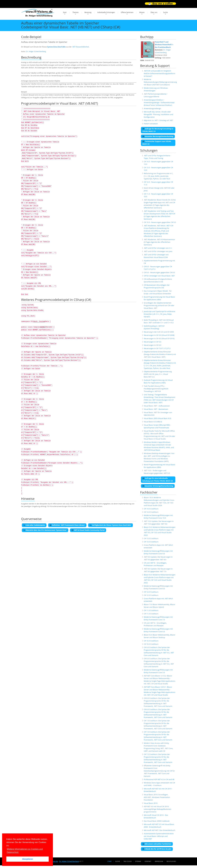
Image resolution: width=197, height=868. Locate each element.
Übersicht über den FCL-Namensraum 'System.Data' (45, 530)
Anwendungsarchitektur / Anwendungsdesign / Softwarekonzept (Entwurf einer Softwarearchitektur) (159, 102)
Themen (76, 12)
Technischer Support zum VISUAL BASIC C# (157, 143)
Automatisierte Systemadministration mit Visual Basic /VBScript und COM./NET (159, 836)
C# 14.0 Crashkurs (151, 509)
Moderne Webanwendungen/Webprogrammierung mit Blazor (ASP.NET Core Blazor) (160, 82)
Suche (166, 12)
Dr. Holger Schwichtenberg (36, 51)
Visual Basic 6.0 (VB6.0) (153, 422)
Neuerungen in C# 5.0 (152, 342)
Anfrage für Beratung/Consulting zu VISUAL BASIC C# (158, 130)
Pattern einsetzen (151, 124)
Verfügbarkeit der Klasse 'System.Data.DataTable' (110, 525)
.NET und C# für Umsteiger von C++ (158, 248)
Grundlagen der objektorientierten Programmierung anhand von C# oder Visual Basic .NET (159, 305)
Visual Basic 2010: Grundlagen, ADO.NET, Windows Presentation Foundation (157, 797)
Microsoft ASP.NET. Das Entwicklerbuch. (160, 830)
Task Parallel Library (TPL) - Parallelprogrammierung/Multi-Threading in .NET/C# (156, 389)
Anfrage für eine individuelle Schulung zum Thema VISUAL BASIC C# (158, 480)
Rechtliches (171, 861)
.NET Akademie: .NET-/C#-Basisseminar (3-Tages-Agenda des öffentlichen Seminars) (159, 242)
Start (65, 12)
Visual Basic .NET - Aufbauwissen (157, 406)
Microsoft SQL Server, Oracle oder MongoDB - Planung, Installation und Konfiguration (158, 114)
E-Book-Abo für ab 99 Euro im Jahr (157, 849)
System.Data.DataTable (56, 47)
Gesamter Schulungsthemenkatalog (158, 486)
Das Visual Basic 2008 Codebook (157, 821)
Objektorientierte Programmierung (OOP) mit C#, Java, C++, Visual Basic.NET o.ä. (158, 374)
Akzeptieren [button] (28, 859)
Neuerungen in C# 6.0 (152, 345)
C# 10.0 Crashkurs (151, 641)
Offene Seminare (127, 12)
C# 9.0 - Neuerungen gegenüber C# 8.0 (159, 272)
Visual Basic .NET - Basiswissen (156, 409)
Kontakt (148, 861)
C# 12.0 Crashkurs (151, 592)
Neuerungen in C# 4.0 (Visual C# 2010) (159, 338)
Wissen (142, 12)
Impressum (159, 861)
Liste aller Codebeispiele (34, 525)
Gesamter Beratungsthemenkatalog (158, 136)
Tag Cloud (127, 861)
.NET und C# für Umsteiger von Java (158, 251)
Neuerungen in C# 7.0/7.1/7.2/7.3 (157, 348)
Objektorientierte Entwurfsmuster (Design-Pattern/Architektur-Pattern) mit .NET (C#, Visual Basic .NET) (160, 354)
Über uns (154, 12)
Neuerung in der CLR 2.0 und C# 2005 (159, 332)
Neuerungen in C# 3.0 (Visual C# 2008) (159, 335)
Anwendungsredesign (152, 108)
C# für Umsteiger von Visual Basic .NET (159, 276)
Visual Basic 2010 (151, 803)
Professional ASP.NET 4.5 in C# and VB (159, 779)
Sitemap (138, 861)
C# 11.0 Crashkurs (151, 610)
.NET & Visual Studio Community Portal (88, 530)
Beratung (88, 12)
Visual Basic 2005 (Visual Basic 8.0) (157, 418)
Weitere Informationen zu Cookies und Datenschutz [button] (25, 851)
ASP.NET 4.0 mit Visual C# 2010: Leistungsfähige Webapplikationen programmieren (157, 809)
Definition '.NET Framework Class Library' (67, 525)
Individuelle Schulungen (106, 12)
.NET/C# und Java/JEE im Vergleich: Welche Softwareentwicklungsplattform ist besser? (159, 73)
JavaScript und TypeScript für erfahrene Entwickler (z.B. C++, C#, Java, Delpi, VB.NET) (159, 314)
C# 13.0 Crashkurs (151, 538)
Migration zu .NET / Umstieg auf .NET (158, 120)
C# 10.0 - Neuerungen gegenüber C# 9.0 (160, 222)
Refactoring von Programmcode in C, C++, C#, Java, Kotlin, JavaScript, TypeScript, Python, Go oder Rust (158, 176)
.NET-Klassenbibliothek (80, 47)
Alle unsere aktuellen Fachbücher (157, 844)
